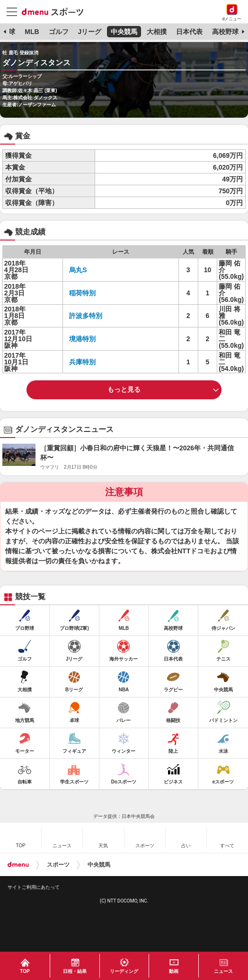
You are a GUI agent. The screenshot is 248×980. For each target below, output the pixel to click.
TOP (25, 971)
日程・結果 (75, 971)
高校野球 (225, 32)
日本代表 (189, 32)
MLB (32, 32)
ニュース (223, 971)
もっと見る (124, 389)
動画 (174, 971)
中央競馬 (124, 32)
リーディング (124, 971)
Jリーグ (89, 32)
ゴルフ (59, 32)
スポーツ (58, 865)
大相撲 (157, 32)
